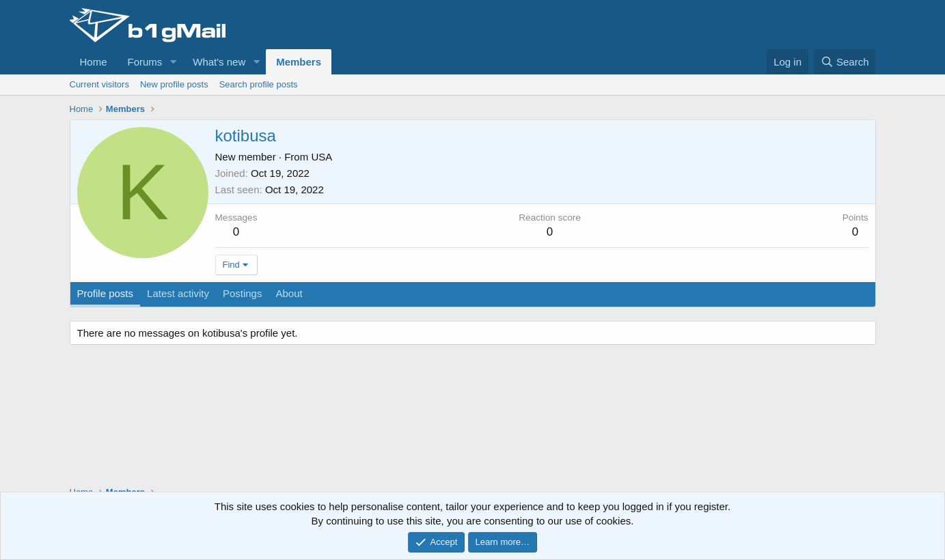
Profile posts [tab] (106, 293)
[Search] (845, 62)
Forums (145, 62)
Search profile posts (259, 84)
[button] (173, 62)
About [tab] (289, 293)
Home (94, 62)
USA (321, 157)
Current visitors (99, 84)
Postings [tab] (243, 293)
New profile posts (174, 84)
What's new (219, 62)
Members (299, 62)
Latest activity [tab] (178, 293)
